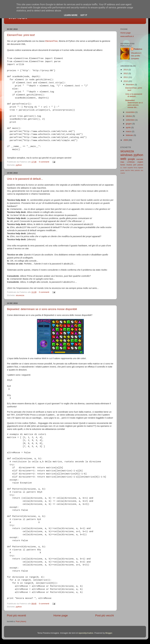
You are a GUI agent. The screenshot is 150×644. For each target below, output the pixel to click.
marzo (129, 131)
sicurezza (20, 295)
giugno (129, 124)
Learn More (71, 15)
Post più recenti (16, 615)
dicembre (130, 85)
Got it (84, 15)
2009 (126, 140)
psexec (140, 165)
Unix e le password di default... (25, 179)
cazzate (140, 159)
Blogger (109, 633)
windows (126, 155)
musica (129, 165)
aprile (129, 127)
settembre (131, 120)
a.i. (121, 168)
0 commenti (44, 162)
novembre (131, 112)
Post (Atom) (21, 621)
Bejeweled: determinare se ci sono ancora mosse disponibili (42, 309)
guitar (122, 170)
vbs (142, 170)
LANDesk (131, 162)
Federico (138, 49)
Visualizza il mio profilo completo (136, 56)
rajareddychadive (86, 633)
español (130, 168)
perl (135, 165)
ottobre (129, 116)
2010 (126, 81)
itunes (123, 165)
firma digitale (139, 168)
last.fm (128, 170)
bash (125, 168)
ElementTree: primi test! (21, 35)
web (123, 159)
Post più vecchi (105, 615)
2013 (126, 70)
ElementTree (51, 41)
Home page (61, 615)
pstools (137, 170)
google (131, 159)
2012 (126, 73)
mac (122, 162)
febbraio (130, 135)
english (140, 162)
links (132, 170)
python (19, 165)
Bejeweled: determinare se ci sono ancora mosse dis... (134, 104)
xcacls (123, 173)
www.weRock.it (127, 36)
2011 (126, 77)
